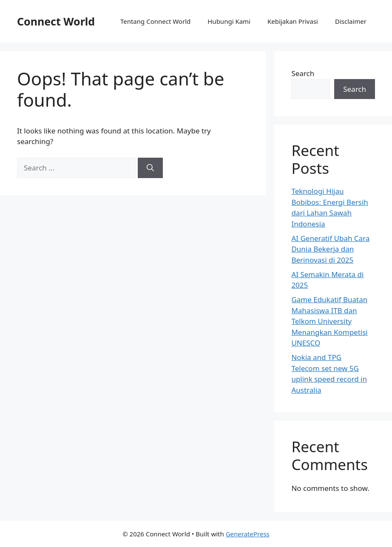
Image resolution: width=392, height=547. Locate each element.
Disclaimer (351, 21)
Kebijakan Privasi (293, 21)
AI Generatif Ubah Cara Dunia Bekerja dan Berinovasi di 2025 (330, 249)
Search (303, 73)
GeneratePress (248, 534)
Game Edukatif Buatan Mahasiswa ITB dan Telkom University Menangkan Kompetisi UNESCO (329, 321)
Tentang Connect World (155, 21)
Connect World (56, 21)
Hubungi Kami (229, 21)
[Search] (150, 168)
